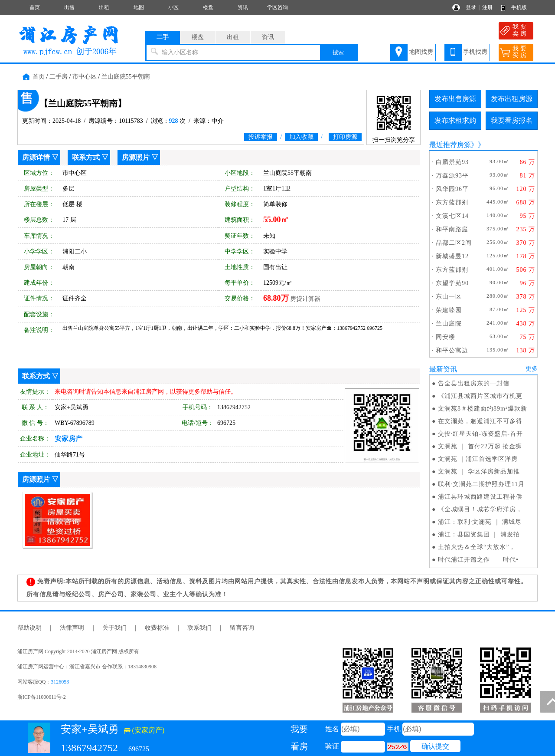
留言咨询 (242, 628)
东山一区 (449, 297)
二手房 (59, 77)
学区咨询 (277, 7)
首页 (35, 7)
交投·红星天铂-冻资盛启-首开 (480, 434)
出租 (104, 7)
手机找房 (475, 52)
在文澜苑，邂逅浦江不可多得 (480, 421)
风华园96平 (452, 189)
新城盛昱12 (452, 256)
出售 (69, 7)
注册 (487, 7)
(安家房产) (144, 730)
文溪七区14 (452, 216)
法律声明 (72, 628)
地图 (139, 7)
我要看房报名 (512, 120)
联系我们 (199, 628)
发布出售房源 (455, 99)
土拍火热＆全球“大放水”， (477, 547)
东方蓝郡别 (452, 202)
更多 (532, 369)
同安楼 (446, 337)
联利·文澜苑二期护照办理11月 (481, 484)
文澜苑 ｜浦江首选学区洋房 (478, 459)
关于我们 (114, 628)
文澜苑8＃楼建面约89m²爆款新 (483, 409)
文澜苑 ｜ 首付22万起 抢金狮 (480, 446)
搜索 (338, 52)
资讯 (243, 7)
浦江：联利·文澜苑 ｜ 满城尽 (480, 522)
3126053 (60, 682)
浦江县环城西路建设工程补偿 (480, 497)
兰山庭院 (449, 324)
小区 (173, 7)
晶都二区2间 (454, 243)
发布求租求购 (455, 120)
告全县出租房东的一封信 (474, 383)
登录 (471, 7)
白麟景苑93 (452, 162)
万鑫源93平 (452, 176)
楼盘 (208, 7)
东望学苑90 (452, 283)
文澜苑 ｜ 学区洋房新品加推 (479, 472)
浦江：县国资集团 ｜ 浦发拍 (479, 534)
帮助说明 (29, 628)
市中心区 (85, 77)
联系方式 (86, 157)
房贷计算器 (305, 299)
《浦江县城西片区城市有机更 (480, 396)
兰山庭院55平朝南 (126, 77)
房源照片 (136, 157)
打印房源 (345, 137)
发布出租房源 (512, 99)
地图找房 (421, 52)
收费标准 (157, 628)
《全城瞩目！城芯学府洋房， (480, 509)
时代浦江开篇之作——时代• (478, 560)
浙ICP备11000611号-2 (42, 697)
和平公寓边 (452, 350)
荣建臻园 (449, 310)
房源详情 (36, 157)
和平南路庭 (452, 229)
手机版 (519, 7)
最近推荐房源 (450, 145)
